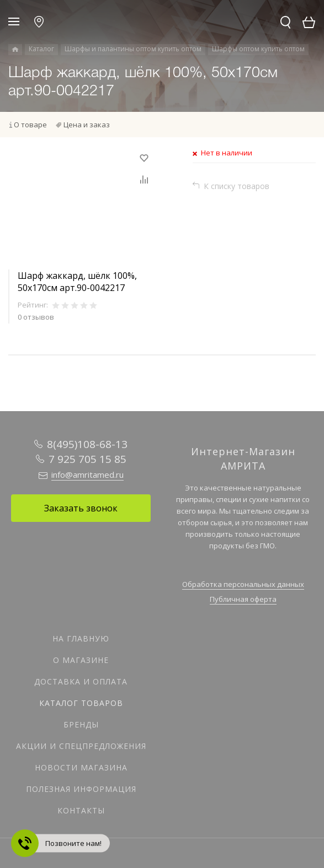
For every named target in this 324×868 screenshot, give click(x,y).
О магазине (81, 660)
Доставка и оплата (81, 681)
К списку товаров (237, 186)
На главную (81, 638)
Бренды (81, 724)
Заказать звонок (81, 508)
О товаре (30, 125)
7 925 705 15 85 (87, 459)
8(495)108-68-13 (87, 444)
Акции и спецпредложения (81, 746)
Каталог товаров (81, 703)
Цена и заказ (87, 125)
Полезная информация (81, 789)
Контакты (81, 810)
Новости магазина (81, 767)
